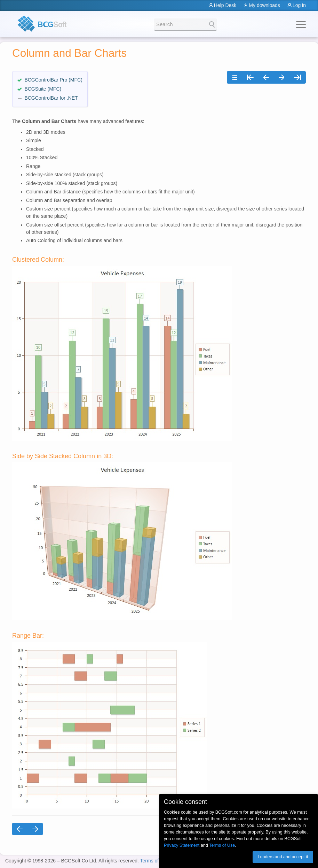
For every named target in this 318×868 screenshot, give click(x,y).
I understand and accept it (283, 857)
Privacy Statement (182, 845)
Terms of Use (154, 861)
